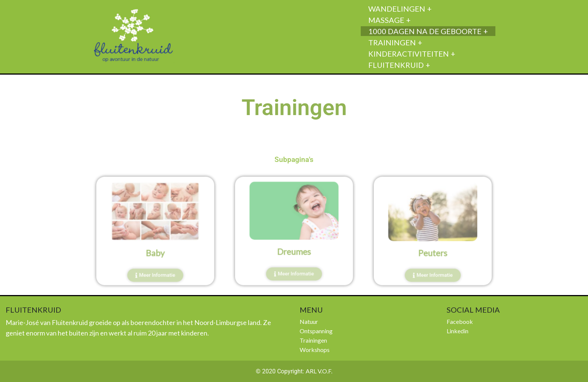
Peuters (433, 251)
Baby (155, 251)
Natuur (309, 321)
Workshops (315, 350)
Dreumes (294, 250)
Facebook (460, 321)
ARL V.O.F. (319, 371)
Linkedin (457, 331)
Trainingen (313, 340)
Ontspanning (316, 331)
